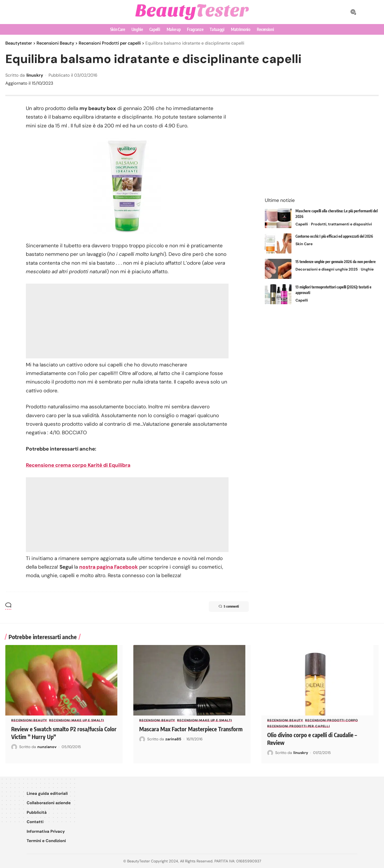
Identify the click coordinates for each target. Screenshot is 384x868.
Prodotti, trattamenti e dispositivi (341, 220)
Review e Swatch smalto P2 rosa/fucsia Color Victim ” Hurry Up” (59, 733)
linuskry (35, 75)
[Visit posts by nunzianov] (14, 747)
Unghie (367, 265)
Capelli (302, 220)
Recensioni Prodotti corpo (331, 720)
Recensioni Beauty (29, 720)
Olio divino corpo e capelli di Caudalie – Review (314, 739)
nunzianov (47, 746)
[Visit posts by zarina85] (142, 747)
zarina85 (173, 746)
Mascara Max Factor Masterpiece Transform (179, 733)
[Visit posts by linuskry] (270, 753)
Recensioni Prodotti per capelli (299, 726)
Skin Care (304, 240)
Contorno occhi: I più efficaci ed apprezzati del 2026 (334, 232)
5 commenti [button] (228, 607)
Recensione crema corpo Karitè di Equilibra (79, 465)
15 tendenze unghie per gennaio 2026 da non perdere (336, 258)
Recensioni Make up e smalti (77, 720)
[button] (353, 12)
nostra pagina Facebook (109, 567)
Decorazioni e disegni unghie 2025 (327, 265)
